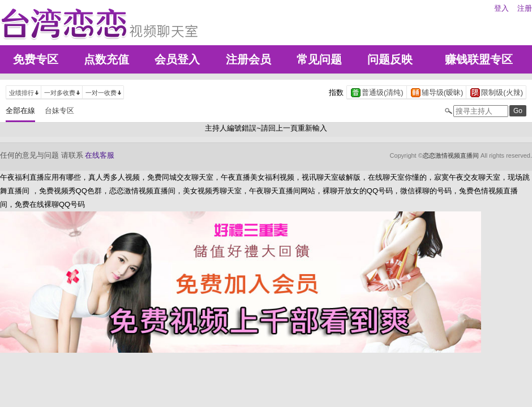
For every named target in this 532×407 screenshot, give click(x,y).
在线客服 (100, 155)
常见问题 (319, 59)
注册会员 (248, 59)
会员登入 (177, 59)
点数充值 (106, 59)
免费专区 (36, 59)
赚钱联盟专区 (479, 59)
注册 (525, 8)
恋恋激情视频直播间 (451, 155)
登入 (501, 8)
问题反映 (390, 59)
